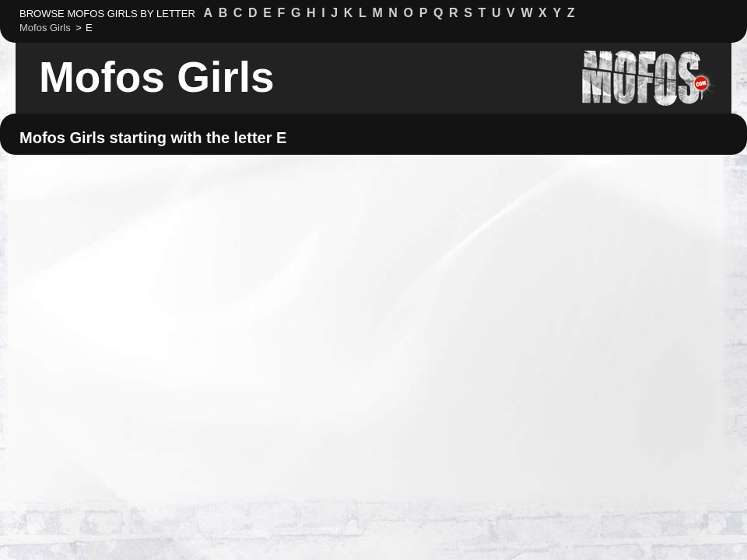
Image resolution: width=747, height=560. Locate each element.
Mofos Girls (157, 77)
